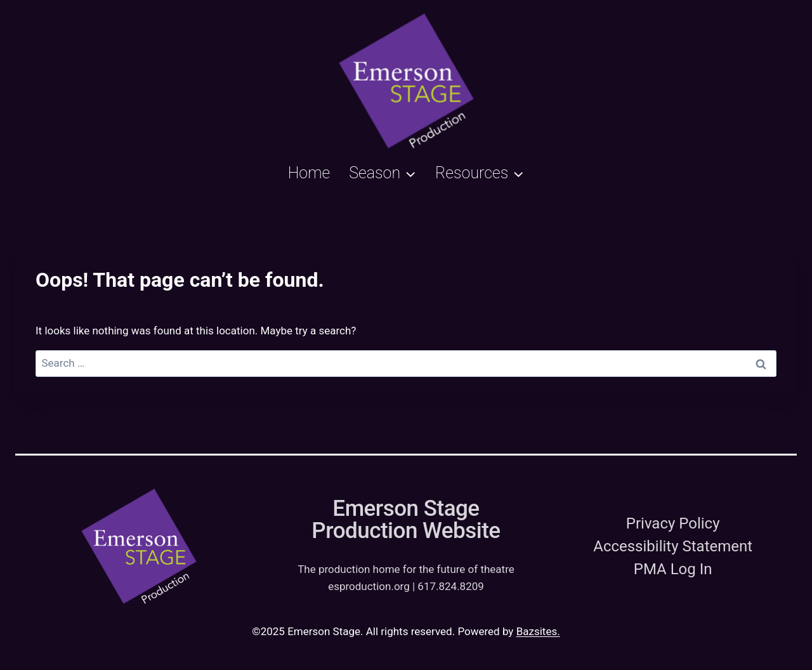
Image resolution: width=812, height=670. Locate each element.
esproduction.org (369, 586)
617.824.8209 (451, 586)
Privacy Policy (673, 523)
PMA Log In (673, 569)
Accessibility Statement (673, 546)
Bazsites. (538, 631)
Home (309, 173)
